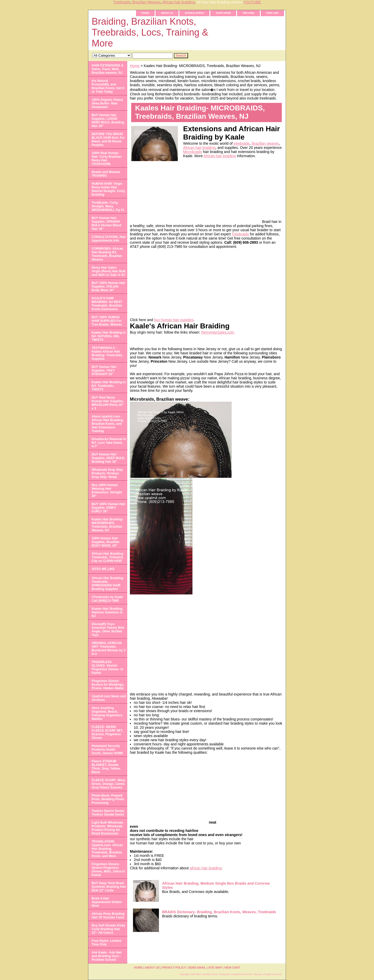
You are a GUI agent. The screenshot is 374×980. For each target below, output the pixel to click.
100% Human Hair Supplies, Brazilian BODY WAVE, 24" (106, 542)
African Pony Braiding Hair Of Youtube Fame (108, 916)
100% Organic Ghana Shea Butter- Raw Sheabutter (107, 103)
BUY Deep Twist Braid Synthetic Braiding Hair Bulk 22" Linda (109, 887)
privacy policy (194, 13)
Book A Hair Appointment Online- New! (107, 902)
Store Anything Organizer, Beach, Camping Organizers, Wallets (107, 713)
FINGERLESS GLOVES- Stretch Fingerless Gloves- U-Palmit (108, 667)
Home (135, 66)
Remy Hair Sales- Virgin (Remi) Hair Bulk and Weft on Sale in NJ (109, 271)
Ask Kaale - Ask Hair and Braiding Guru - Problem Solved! (107, 956)
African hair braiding (178, 2)
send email (223, 13)
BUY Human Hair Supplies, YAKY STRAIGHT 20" (104, 370)
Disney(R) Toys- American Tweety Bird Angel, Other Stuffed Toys (108, 630)
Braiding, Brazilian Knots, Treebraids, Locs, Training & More (150, 32)
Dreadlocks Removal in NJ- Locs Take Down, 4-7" (109, 443)
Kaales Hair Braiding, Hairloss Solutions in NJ (107, 612)
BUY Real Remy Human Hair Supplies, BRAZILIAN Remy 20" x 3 (108, 403)
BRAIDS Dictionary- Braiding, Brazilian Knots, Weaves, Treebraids (219, 912)
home (145, 13)
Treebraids (122, 2)
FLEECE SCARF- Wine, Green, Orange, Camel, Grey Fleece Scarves (109, 784)
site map (248, 13)
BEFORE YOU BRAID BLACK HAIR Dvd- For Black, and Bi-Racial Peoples (108, 140)
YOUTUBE (252, 2)
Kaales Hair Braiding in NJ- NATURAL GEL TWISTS (109, 336)
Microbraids (192, 152)
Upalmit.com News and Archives (109, 698)
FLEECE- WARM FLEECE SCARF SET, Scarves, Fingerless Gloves (107, 732)
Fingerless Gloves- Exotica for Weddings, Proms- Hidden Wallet (108, 685)
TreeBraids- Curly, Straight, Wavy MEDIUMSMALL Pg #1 (108, 206)
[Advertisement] (222, 190)
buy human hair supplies (174, 320)
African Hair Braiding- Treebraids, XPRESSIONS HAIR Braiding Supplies (108, 584)
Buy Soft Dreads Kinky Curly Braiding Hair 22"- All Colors (108, 929)
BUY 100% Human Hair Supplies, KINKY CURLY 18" (109, 508)
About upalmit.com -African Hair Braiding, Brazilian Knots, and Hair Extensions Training (108, 424)
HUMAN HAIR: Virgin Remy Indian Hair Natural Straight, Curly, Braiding (109, 189)
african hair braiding (206, 868)
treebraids (242, 143)
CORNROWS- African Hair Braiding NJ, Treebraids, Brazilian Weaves (107, 254)
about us (167, 13)
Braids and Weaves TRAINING (106, 174)
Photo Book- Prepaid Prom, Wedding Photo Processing (108, 799)
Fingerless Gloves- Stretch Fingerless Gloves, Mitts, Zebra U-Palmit (109, 870)
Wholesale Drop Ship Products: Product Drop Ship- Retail (107, 473)
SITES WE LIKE (103, 569)
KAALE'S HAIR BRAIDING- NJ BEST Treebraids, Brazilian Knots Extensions (107, 304)
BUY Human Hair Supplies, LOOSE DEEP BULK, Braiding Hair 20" (108, 121)
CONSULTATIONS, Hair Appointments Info (109, 239)
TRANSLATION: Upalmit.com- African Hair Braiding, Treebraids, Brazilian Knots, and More (107, 849)
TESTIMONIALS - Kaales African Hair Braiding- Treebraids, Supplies (107, 353)
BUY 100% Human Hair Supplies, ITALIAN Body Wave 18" (109, 287)
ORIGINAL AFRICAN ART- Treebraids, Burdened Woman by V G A (109, 648)
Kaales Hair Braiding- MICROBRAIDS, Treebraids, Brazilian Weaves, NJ (107, 525)
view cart (272, 13)
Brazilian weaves (265, 143)
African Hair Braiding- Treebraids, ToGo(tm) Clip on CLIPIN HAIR (108, 557)
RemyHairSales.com (218, 332)
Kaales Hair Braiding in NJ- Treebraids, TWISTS (109, 386)
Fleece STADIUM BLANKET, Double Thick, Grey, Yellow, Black (106, 767)
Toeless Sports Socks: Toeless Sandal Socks (108, 813)
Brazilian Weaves (146, 2)
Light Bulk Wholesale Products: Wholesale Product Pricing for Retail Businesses (107, 828)
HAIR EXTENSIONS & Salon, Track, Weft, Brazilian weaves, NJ (108, 69)
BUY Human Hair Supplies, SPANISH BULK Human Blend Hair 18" (106, 223)
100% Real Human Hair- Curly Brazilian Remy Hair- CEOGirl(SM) (107, 158)
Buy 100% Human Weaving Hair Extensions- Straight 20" (107, 491)
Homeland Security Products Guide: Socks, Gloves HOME (107, 750)
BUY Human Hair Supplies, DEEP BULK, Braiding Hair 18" (108, 458)
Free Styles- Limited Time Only (106, 943)
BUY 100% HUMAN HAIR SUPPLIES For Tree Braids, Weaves (107, 321)
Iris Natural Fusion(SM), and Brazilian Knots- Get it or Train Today (108, 86)
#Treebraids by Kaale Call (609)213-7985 (107, 599)
